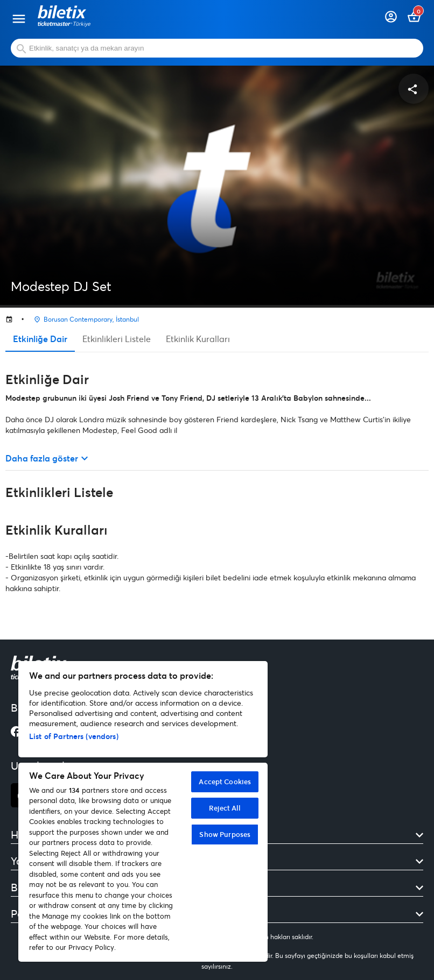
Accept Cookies (225, 782)
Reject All (225, 808)
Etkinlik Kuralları (198, 339)
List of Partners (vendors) (74, 736)
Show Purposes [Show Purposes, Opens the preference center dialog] (225, 834)
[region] (143, 811)
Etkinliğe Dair (40, 339)
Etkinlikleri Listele (117, 339)
